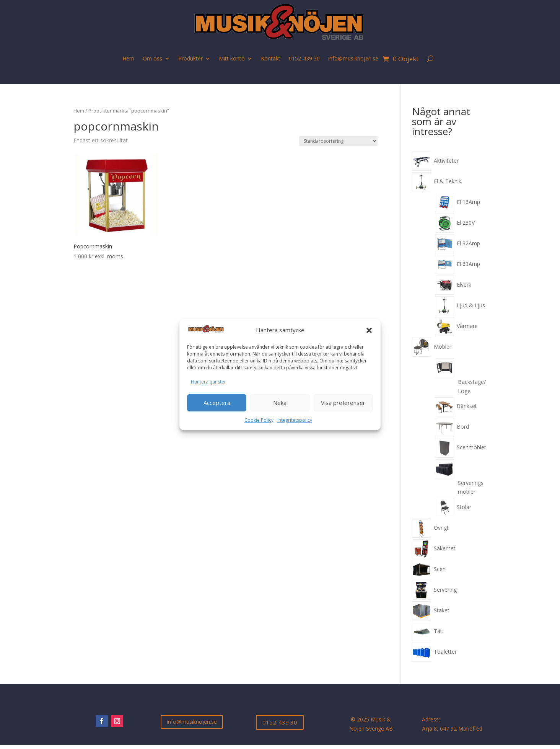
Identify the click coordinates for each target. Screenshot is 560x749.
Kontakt (271, 58)
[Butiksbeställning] (338, 141)
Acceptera (217, 403)
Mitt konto (232, 58)
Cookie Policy (259, 420)
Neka (280, 403)
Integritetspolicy (295, 420)
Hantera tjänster (208, 382)
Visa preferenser (343, 403)
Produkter (190, 58)
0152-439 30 (304, 58)
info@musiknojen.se (353, 58)
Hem (128, 58)
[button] (369, 330)
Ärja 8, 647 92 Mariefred (452, 729)
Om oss (152, 58)
